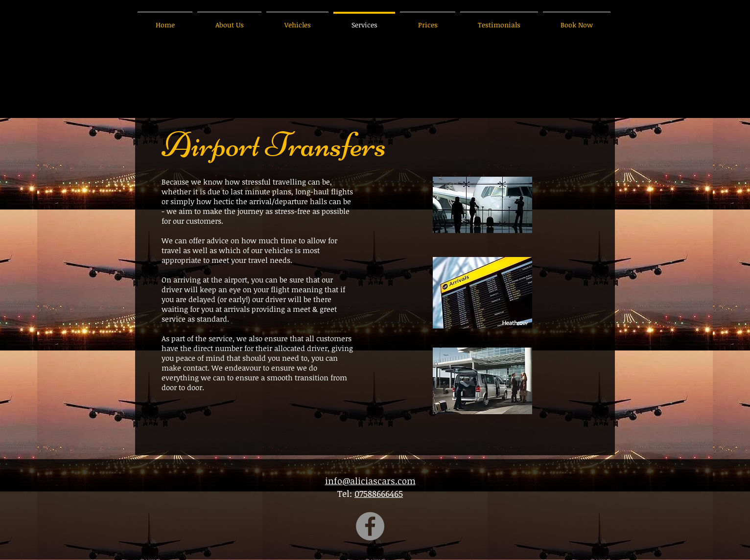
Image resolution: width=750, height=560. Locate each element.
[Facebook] (370, 526)
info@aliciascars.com (370, 481)
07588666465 (379, 493)
